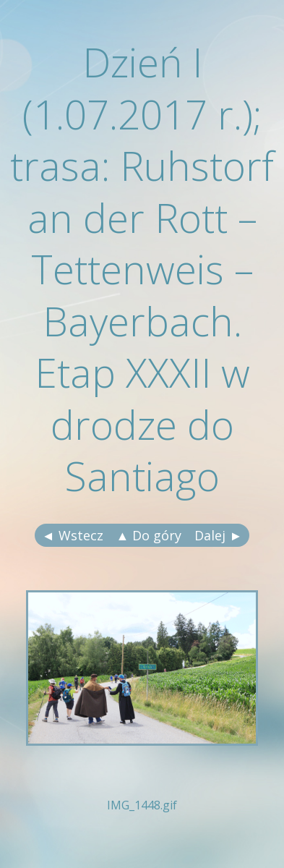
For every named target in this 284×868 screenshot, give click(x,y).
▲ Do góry (149, 535)
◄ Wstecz (73, 535)
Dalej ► (218, 535)
